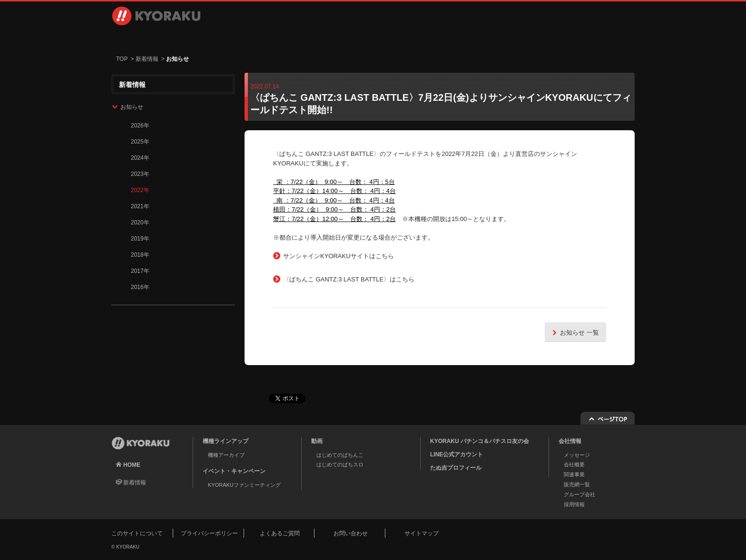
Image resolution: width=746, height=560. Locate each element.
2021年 (140, 206)
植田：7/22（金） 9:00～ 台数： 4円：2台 (334, 209)
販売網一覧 (577, 484)
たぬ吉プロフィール (456, 468)
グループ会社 (579, 494)
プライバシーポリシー (209, 533)
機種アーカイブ (226, 455)
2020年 (140, 222)
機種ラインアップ (162, 38)
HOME (132, 465)
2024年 (140, 158)
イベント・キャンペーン (332, 38)
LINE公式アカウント (456, 454)
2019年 (140, 239)
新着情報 (147, 59)
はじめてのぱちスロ (340, 464)
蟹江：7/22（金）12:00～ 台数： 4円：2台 (334, 219)
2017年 (140, 271)
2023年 (140, 174)
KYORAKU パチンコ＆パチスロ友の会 (480, 441)
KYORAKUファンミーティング (244, 485)
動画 (252, 38)
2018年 (140, 255)
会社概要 (574, 464)
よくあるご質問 (280, 533)
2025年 (140, 142)
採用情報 (492, 38)
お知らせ (132, 107)
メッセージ (577, 455)
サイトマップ (422, 533)
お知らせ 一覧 (574, 333)
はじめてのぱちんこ (340, 455)
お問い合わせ (583, 38)
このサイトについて (137, 533)
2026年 (140, 126)
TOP (122, 59)
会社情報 (412, 38)
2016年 (140, 287)
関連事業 (574, 474)
